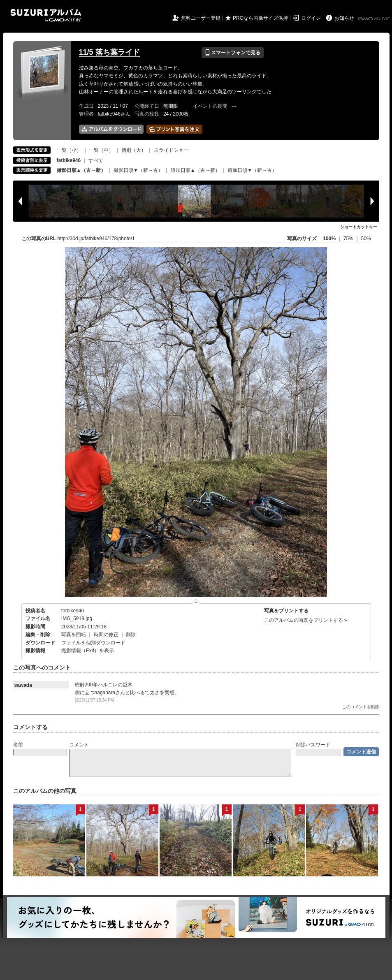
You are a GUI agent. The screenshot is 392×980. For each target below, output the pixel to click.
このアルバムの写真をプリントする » (306, 620)
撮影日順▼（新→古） (138, 170)
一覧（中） (101, 150)
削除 (131, 635)
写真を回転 (74, 635)
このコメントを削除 (361, 707)
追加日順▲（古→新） (195, 170)
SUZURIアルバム (46, 15)
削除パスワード (313, 745)
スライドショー (171, 150)
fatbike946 (73, 611)
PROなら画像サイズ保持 (260, 18)
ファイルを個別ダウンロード (93, 643)
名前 (18, 745)
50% (366, 239)
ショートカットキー (359, 227)
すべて (96, 160)
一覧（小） (69, 150)
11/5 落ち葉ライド (109, 52)
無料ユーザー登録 (201, 18)
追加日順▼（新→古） (252, 170)
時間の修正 (106, 635)
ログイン (311, 18)
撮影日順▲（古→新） (81, 170)
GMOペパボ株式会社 (374, 19)
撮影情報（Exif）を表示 (88, 651)
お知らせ (344, 18)
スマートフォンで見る (233, 53)
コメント (79, 745)
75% (349, 239)
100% (329, 239)
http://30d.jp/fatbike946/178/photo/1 (96, 239)
